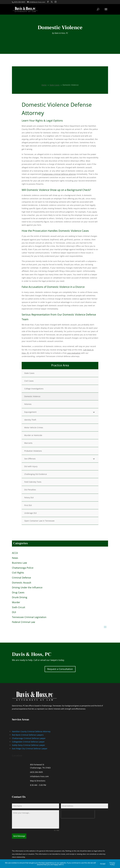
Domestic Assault (22, 583)
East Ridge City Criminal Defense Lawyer (30, 749)
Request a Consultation (60, 669)
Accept (103, 864)
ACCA (15, 553)
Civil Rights (18, 573)
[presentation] (78, 814)
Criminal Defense (21, 578)
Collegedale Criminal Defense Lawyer (28, 742)
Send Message (19, 836)
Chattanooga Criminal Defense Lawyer (29, 738)
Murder (16, 602)
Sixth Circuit (19, 607)
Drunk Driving (20, 597)
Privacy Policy (112, 864)
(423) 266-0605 (36, 772)
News (15, 558)
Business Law (19, 563)
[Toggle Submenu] (94, 412)
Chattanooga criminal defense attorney (59, 174)
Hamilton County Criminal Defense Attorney (31, 731)
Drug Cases (18, 593)
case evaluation (74, 353)
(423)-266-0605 (19, 2)
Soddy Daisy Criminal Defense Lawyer (28, 745)
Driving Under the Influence (27, 588)
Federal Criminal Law (24, 622)
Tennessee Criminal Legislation (29, 617)
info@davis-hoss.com (39, 776)
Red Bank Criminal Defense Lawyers (28, 735)
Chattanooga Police (23, 568)
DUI (14, 612)
